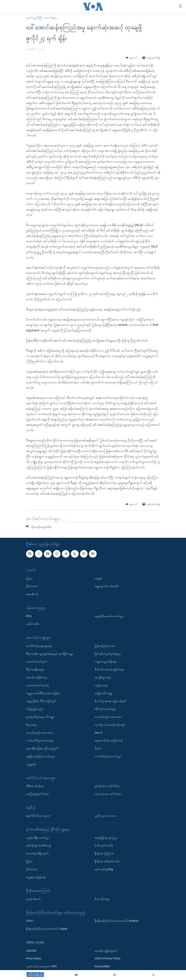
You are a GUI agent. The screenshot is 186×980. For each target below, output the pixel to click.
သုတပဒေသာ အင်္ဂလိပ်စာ (108, 794)
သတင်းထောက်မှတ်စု (37, 685)
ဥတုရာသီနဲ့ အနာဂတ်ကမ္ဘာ (40, 717)
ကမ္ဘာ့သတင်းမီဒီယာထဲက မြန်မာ (43, 693)
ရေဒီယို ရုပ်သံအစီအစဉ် (39, 846)
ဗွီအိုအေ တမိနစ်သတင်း (107, 861)
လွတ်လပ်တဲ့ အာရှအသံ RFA (41, 967)
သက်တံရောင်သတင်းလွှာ (108, 756)
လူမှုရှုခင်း (31, 764)
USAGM (31, 951)
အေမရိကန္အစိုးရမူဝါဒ (106, 951)
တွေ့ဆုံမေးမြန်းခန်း (36, 877)
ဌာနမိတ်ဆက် (33, 899)
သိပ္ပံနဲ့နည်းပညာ (35, 709)
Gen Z (99, 733)
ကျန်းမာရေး (101, 685)
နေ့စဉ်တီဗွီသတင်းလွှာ (38, 838)
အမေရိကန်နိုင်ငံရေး (37, 677)
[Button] (131, 58)
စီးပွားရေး (31, 725)
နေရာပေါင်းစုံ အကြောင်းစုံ (109, 741)
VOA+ (30, 921)
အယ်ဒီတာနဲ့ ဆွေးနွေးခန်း (39, 646)
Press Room (34, 959)
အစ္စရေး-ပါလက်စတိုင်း (107, 586)
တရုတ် (98, 578)
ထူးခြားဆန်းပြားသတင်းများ (41, 756)
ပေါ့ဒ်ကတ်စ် (33, 624)
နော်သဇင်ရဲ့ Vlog (104, 869)
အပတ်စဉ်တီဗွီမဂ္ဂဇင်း (37, 854)
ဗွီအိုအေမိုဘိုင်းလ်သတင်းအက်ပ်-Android (117, 921)
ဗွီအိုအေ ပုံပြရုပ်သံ (104, 854)
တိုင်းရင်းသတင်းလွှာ (105, 709)
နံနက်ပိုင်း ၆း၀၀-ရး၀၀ (38, 816)
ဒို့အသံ (98, 748)
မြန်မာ (29, 578)
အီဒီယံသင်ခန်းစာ (35, 786)
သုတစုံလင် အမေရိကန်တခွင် (110, 725)
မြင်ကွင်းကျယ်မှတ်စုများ (108, 654)
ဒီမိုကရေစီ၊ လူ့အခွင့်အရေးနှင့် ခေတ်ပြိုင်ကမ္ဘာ (50, 654)
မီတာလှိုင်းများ (102, 899)
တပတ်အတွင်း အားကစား (40, 733)
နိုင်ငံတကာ (32, 586)
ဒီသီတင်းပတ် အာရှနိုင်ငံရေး (109, 669)
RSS (29, 616)
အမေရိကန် (32, 594)
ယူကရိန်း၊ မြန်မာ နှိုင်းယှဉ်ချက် (42, 748)
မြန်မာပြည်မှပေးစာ (105, 646)
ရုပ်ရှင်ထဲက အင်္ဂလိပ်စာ (107, 786)
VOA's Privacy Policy (108, 959)
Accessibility (102, 967)
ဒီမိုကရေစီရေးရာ (35, 669)
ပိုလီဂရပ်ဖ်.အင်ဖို (104, 846)
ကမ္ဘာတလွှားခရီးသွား (106, 662)
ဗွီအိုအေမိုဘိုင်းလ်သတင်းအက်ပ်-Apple (47, 929)
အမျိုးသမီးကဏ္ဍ (103, 693)
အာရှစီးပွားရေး (103, 677)
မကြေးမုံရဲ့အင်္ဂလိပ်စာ (38, 794)
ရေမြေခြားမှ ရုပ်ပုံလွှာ (106, 838)
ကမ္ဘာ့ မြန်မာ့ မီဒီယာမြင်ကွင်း (41, 701)
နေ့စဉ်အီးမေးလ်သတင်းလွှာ (109, 616)
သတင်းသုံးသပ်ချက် (37, 662)
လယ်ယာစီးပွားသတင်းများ (40, 741)
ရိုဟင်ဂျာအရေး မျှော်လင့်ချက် (111, 701)
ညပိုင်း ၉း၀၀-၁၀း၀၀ (106, 816)
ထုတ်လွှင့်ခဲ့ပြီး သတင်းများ (42, 18)
